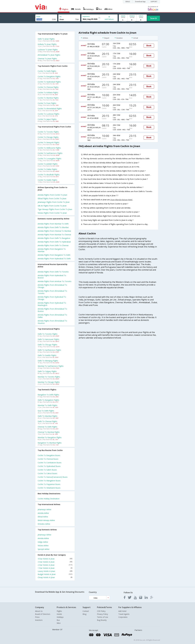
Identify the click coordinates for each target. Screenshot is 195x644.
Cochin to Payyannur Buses (49, 484)
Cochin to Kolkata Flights (48, 92)
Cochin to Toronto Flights (48, 132)
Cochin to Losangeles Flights (49, 159)
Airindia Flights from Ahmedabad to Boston (52, 310)
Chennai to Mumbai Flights (49, 432)
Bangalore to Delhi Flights (48, 395)
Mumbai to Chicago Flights (49, 382)
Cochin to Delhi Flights (47, 71)
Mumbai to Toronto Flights (49, 377)
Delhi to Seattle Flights (47, 355)
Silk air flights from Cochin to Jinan (52, 206)
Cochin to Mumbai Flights (48, 98)
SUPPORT (154, 2)
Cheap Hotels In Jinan (55, 577)
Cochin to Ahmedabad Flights (50, 109)
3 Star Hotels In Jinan (55, 562)
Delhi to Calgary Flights (47, 371)
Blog (84, 614)
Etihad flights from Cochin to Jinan (52, 198)
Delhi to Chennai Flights (47, 421)
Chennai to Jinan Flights (47, 59)
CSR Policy (101, 611)
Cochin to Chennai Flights (48, 87)
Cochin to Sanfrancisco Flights (50, 153)
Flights (59, 611)
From (38, 17)
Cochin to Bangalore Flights (49, 76)
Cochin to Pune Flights (47, 103)
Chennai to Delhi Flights (47, 427)
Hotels (59, 614)
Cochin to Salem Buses (47, 470)
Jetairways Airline (44, 509)
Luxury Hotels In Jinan (55, 571)
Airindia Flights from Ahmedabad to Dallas (52, 316)
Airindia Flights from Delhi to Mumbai (53, 227)
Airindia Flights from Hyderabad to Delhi (54, 259)
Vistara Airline (43, 546)
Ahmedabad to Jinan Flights (49, 55)
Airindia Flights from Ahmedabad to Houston (52, 322)
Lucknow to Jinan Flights (48, 50)
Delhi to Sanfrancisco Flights (49, 350)
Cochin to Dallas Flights (47, 169)
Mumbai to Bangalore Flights (50, 437)
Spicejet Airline (44, 549)
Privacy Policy (102, 614)
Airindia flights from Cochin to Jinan (52, 195)
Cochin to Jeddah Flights (48, 164)
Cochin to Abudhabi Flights (49, 175)
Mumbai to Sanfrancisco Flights (51, 366)
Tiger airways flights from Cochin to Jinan (55, 209)
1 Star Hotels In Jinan (55, 568)
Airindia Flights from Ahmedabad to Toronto (52, 292)
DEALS (128, 2)
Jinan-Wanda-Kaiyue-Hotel (122, 200)
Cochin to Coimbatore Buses (50, 463)
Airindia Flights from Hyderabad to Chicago (52, 298)
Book (149, 46)
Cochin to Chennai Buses (48, 459)
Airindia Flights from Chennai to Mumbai (54, 231)
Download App (140, 2)
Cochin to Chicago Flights (48, 137)
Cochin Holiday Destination (49, 499)
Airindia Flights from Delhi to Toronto (53, 272)
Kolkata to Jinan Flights (47, 44)
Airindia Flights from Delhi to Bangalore (54, 238)
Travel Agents (124, 614)
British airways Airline (46, 520)
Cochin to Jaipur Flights (47, 119)
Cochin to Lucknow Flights (49, 114)
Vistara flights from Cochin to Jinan (52, 213)
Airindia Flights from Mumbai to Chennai (54, 235)
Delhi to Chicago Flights (47, 345)
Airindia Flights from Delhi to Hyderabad (54, 242)
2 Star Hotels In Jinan (55, 565)
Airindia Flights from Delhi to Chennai (53, 245)
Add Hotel (122, 611)
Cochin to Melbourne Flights (49, 148)
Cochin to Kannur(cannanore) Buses (53, 477)
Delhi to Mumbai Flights (48, 416)
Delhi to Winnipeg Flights (48, 361)
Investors (39, 620)
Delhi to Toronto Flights (48, 334)
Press (37, 617)
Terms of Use (103, 617)
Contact (86, 611)
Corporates (123, 617)
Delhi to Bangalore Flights (48, 400)
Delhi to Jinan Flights (46, 39)
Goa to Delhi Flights (46, 411)
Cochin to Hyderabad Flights (49, 82)
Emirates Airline (44, 524)
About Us (39, 611)
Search (154, 18)
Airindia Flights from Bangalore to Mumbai (52, 250)
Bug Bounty (102, 620)
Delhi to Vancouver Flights (48, 339)
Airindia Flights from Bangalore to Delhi (54, 255)
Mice (59, 623)
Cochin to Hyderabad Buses (49, 466)
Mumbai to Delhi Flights (48, 405)
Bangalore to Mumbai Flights (50, 443)
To (60, 17)
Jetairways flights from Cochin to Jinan (54, 202)
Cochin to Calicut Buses (47, 473)
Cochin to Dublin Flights (47, 180)
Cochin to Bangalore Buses (49, 455)
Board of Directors (43, 614)
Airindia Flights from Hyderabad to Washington (52, 304)
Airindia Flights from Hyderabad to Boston (52, 277)
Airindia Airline (43, 513)
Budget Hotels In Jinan (55, 574)
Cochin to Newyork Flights (49, 142)
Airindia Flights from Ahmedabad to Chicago (52, 286)
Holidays (60, 617)
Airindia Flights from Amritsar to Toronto (55, 281)
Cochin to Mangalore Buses (49, 481)
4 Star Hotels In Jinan (55, 559)
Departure (86, 16)
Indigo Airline (43, 542)
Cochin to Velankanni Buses (49, 488)
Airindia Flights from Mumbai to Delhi (53, 224)
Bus (58, 620)
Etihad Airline (43, 517)
